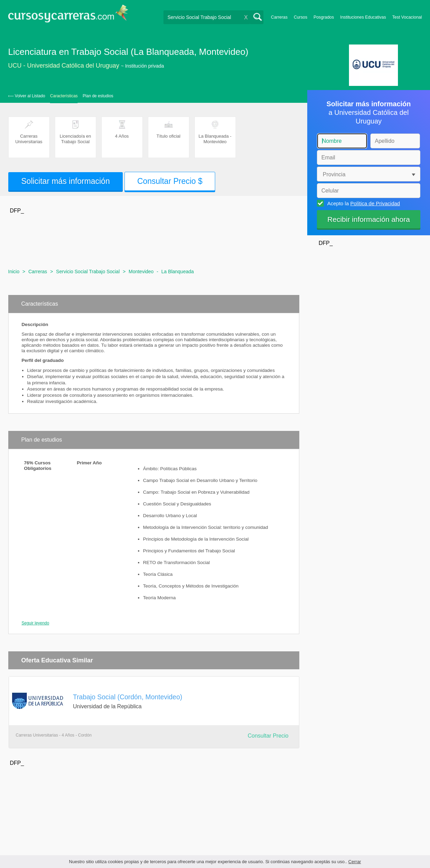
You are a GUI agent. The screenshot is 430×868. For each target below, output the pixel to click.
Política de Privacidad (375, 203)
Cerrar (355, 862)
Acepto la (363, 203)
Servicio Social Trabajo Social (88, 272)
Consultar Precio (268, 736)
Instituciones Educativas (363, 17)
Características (64, 96)
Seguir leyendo (36, 623)
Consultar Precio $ (170, 181)
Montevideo (141, 272)
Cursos (301, 17)
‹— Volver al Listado (27, 96)
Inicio (14, 272)
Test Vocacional (407, 17)
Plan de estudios (98, 96)
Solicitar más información (66, 181)
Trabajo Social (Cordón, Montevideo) (128, 697)
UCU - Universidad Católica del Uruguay (64, 66)
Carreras (279, 17)
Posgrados (324, 17)
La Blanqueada (178, 272)
